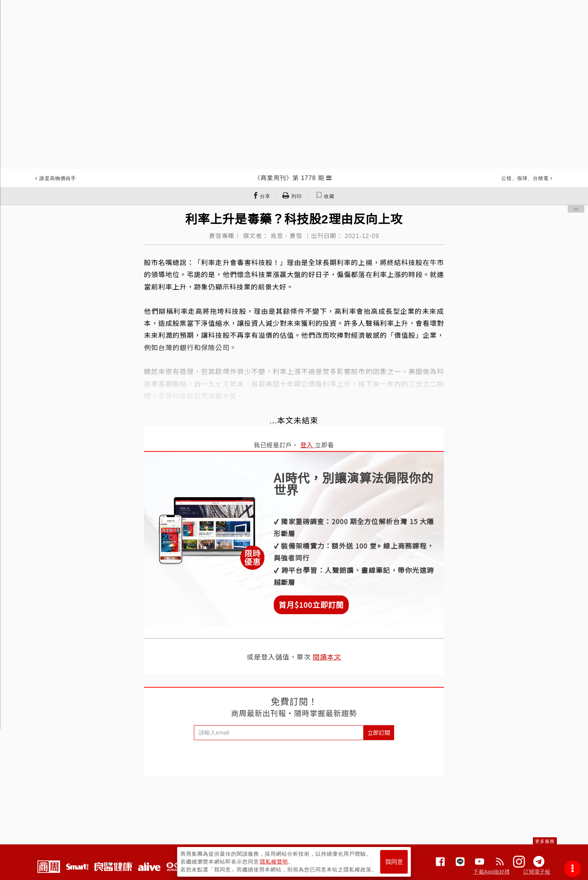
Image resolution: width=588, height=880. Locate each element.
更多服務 (545, 841)
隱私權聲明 (274, 862)
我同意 (394, 862)
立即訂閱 (379, 732)
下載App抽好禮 (491, 872)
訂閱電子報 (537, 872)
